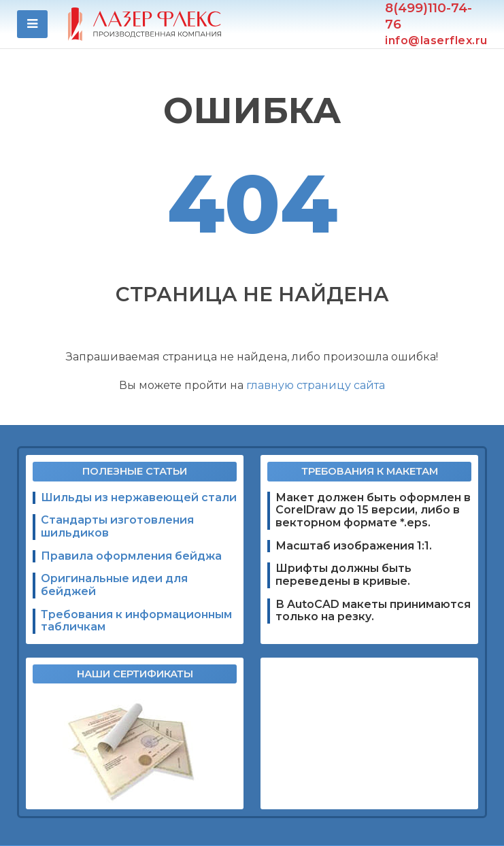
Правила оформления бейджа (131, 556)
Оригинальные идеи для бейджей (114, 585)
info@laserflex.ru (436, 41)
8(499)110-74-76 (429, 16)
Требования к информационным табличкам (136, 621)
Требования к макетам (370, 471)
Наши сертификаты (135, 674)
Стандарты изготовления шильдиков (117, 527)
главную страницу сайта (316, 385)
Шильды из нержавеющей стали (139, 498)
